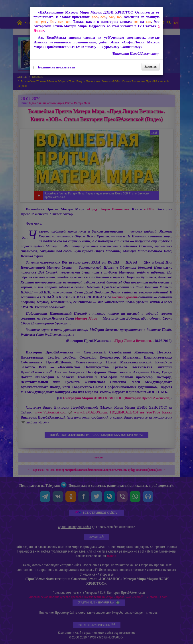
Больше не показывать (54, 67)
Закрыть (151, 67)
